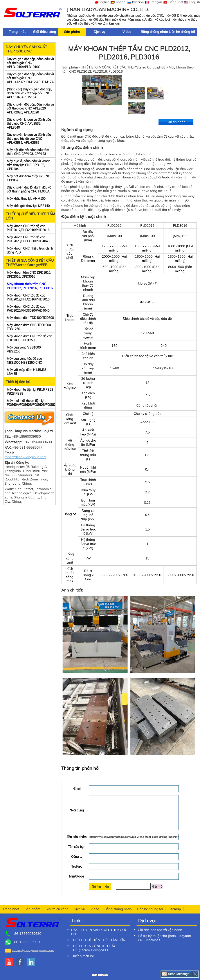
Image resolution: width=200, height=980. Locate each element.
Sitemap (175, 909)
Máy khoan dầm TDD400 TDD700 (30, 318)
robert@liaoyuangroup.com (25, 457)
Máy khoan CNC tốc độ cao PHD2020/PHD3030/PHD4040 (28, 239)
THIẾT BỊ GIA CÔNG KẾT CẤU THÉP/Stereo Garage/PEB (30, 263)
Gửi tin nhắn (176, 122)
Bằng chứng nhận (154, 32)
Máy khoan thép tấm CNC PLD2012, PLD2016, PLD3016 (30, 286)
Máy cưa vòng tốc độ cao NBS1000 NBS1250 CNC (24, 361)
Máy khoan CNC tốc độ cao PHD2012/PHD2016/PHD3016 (28, 228)
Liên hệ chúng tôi (182, 32)
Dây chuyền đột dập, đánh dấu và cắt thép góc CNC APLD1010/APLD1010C (30, 63)
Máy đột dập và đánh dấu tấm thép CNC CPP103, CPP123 (28, 152)
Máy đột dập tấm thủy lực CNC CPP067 (28, 178)
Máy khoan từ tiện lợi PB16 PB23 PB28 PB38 (30, 392)
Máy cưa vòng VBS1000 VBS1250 (24, 349)
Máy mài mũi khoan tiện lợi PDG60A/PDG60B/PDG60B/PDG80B (31, 403)
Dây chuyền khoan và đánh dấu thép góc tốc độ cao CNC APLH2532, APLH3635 (29, 139)
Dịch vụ (99, 32)
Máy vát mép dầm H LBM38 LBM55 (27, 372)
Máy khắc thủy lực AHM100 (26, 199)
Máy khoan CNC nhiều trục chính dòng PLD (30, 250)
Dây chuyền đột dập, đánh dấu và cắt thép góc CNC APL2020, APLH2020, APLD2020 (30, 108)
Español (118, 2)
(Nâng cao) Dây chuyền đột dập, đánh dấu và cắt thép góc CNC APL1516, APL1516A (29, 93)
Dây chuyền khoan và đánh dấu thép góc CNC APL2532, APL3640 (29, 124)
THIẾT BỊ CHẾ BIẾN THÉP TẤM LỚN (30, 216)
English (102, 2)
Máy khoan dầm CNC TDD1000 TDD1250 (29, 327)
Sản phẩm (72, 32)
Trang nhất (17, 32)
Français (154, 2)
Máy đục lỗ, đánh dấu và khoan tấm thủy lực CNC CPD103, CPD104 (29, 165)
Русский (136, 2)
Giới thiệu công (44, 32)
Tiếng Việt (173, 2)
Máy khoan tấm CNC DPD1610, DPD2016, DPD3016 (29, 275)
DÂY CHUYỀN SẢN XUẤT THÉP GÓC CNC (26, 49)
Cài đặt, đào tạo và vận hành (160, 930)
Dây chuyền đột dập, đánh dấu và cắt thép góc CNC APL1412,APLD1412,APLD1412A (30, 78)
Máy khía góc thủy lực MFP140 (28, 206)
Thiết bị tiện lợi (18, 382)
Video (127, 32)
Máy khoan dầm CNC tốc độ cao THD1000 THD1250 (30, 338)
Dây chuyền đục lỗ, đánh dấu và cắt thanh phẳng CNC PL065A (29, 189)
